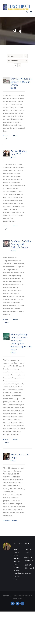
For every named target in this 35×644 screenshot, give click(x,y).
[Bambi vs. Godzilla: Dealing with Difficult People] (6, 243)
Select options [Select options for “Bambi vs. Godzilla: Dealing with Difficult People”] (7, 321)
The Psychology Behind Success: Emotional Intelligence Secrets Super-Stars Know (21, 342)
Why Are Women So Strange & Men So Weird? (21, 82)
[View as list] (19, 65)
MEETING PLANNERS (28, 559)
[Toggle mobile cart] (27, 12)
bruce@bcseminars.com (22, 573)
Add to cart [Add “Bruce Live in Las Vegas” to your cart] (7, 520)
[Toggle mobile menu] (31, 12)
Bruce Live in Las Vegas (20, 456)
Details (16, 136)
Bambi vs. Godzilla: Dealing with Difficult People (21, 244)
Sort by (11, 56)
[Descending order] (26, 56)
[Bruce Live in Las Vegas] (6, 457)
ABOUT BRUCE (28, 551)
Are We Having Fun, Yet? (19, 153)
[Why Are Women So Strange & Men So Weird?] (6, 81)
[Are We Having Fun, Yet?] (6, 153)
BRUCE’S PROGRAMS (28, 567)
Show (13, 61)
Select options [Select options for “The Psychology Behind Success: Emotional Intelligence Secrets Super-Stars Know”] (7, 441)
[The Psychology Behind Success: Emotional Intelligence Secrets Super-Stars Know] (6, 336)
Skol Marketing (18, 599)
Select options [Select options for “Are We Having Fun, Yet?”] (7, 228)
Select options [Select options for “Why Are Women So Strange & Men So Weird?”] (7, 137)
